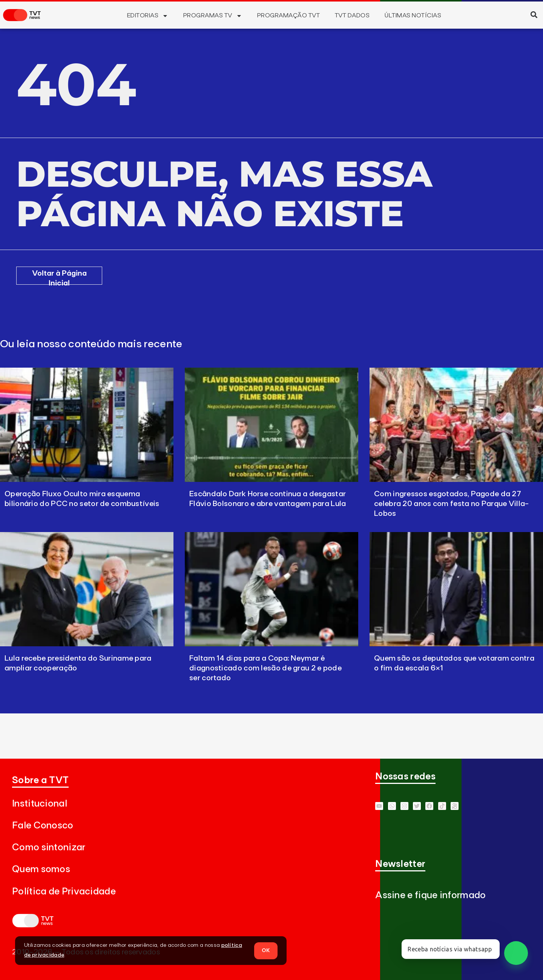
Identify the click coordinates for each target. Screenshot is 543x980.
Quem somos (41, 869)
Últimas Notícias (413, 15)
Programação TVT (288, 15)
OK (266, 950)
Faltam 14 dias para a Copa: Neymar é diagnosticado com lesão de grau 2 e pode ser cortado (265, 668)
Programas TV (213, 16)
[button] (534, 15)
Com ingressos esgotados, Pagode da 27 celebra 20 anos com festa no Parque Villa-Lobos (452, 504)
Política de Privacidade (64, 892)
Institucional (40, 804)
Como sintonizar (49, 847)
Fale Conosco (43, 826)
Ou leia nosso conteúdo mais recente (91, 344)
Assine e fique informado (430, 895)
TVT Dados (352, 15)
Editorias (148, 16)
